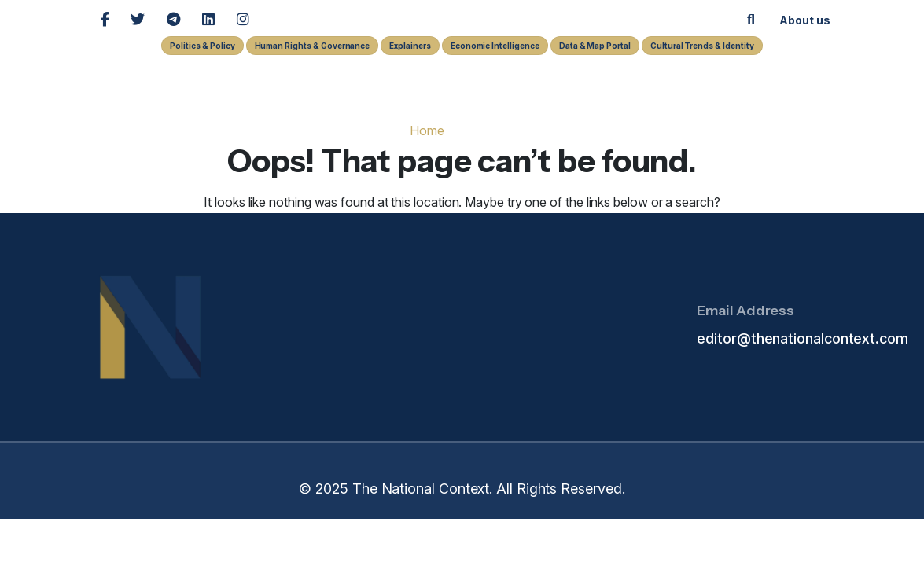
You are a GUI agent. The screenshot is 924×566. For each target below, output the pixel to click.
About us (804, 20)
